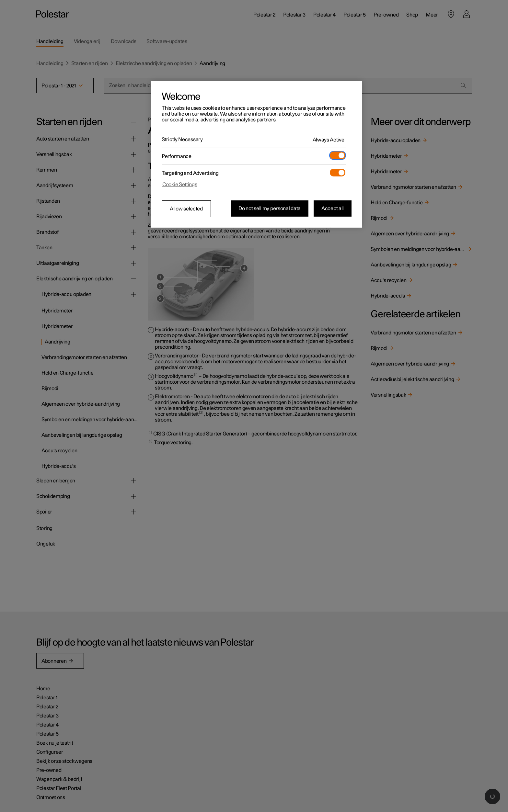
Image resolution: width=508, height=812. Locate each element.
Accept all (333, 209)
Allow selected (186, 209)
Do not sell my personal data (270, 209)
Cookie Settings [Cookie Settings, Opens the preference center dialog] (180, 185)
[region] (257, 154)
